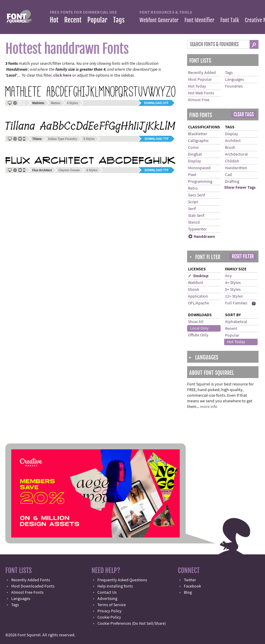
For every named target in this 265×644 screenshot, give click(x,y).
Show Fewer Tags (240, 188)
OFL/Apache (199, 303)
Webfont (196, 283)
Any (228, 276)
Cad (228, 175)
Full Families (236, 303)
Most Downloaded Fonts (33, 586)
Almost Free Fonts (27, 593)
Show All (196, 322)
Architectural (236, 154)
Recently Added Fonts (31, 580)
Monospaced (199, 168)
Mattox (55, 103)
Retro (193, 188)
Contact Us (107, 593)
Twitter (190, 580)
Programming (200, 182)
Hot (54, 20)
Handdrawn (201, 237)
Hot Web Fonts (201, 93)
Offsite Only (198, 335)
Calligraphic (198, 141)
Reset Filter (243, 256)
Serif (192, 209)
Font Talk (230, 20)
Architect (233, 141)
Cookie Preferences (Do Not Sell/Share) (132, 624)
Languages (235, 80)
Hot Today (197, 86)
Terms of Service (112, 605)
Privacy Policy (110, 611)
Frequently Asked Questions (122, 580)
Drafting (232, 182)
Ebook (194, 290)
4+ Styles (233, 283)
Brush (230, 148)
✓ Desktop (198, 276)
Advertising (107, 599)
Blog (188, 593)
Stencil (194, 222)
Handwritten (236, 168)
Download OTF (156, 103)
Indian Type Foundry (62, 139)
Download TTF (156, 139)
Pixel (192, 175)
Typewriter (197, 229)
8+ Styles (233, 290)
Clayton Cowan (69, 170)
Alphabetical (236, 322)
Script (193, 202)
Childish (232, 161)
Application (198, 296)
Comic (193, 148)
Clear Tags (244, 114)
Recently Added (202, 73)
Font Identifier (199, 20)
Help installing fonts (115, 586)
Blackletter (198, 134)
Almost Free (199, 100)
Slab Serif (196, 216)
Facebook (192, 586)
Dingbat (195, 154)
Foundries (234, 86)
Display (195, 161)
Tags (119, 20)
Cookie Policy (109, 617)
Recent (73, 20)
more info (209, 407)
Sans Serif (196, 195)
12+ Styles (234, 296)
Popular (97, 20)
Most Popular (200, 80)
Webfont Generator (159, 20)
